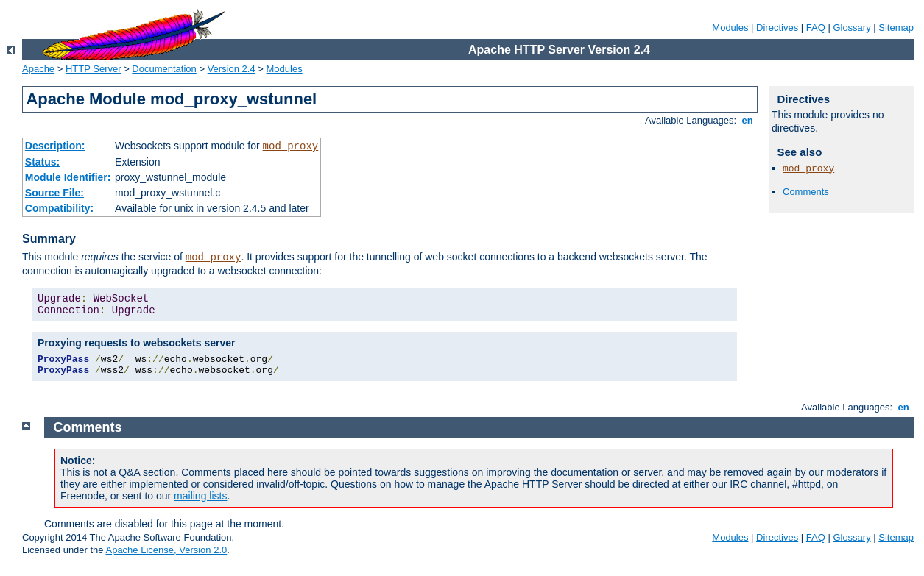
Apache (38, 69)
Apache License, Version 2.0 (166, 550)
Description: (55, 146)
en (747, 120)
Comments (806, 192)
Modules (730, 28)
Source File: (54, 193)
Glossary (851, 28)
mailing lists (200, 496)
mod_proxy (291, 146)
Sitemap (896, 28)
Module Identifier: (68, 177)
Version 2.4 (232, 69)
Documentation (164, 69)
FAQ (816, 28)
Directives (777, 28)
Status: (42, 162)
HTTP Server (94, 69)
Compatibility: (59, 208)
